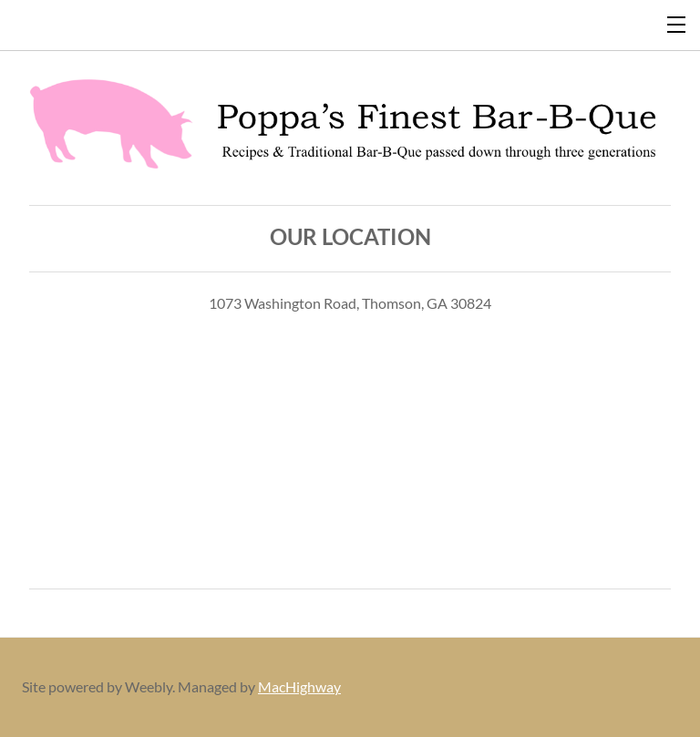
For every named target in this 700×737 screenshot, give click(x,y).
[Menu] (677, 23)
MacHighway (299, 686)
